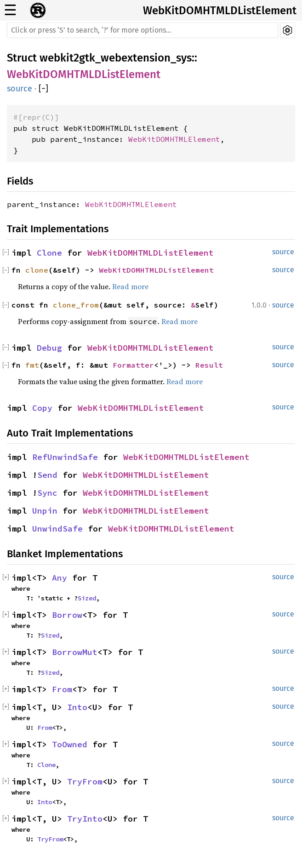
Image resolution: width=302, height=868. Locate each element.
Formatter (133, 365)
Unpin (45, 511)
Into (77, 707)
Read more (130, 286)
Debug (49, 348)
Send (47, 475)
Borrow (67, 615)
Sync (47, 493)
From (62, 689)
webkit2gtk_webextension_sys (116, 58)
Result (209, 365)
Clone (49, 253)
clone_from (76, 305)
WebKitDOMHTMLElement (174, 139)
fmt (32, 365)
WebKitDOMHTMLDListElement (220, 11)
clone (37, 270)
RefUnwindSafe (65, 457)
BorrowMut (75, 652)
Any (60, 578)
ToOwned (70, 744)
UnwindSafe (57, 529)
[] (43, 89)
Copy (42, 408)
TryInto (85, 819)
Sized (87, 598)
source (20, 89)
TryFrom (85, 781)
